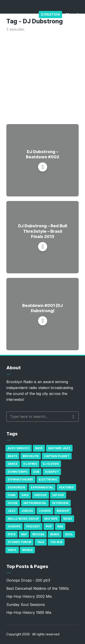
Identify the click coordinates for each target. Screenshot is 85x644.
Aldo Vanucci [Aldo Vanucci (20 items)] (19, 448)
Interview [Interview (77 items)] (60, 503)
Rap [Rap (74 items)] (24, 534)
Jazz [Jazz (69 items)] (12, 511)
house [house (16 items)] (13, 503)
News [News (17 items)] (68, 519)
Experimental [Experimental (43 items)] (42, 487)
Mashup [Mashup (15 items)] (63, 511)
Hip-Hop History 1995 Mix (29, 612)
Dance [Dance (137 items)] (13, 464)
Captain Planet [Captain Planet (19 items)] (57, 456)
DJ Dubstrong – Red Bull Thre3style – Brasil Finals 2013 (43, 231)
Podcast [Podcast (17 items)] (33, 526)
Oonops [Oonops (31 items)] (14, 526)
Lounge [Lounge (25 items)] (45, 511)
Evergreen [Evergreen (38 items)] (16, 487)
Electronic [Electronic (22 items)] (48, 479)
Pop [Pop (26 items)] (49, 526)
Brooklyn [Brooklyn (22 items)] (31, 456)
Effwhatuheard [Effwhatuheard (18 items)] (20, 479)
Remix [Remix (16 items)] (55, 534)
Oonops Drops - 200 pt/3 (28, 580)
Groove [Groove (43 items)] (40, 495)
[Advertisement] (42, 77)
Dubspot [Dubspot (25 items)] (52, 472)
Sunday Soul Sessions (26, 605)
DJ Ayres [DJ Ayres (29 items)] (30, 464)
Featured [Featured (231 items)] (66, 487)
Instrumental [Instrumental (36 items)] (35, 503)
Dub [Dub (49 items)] (36, 472)
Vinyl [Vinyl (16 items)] (12, 550)
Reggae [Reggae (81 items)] (38, 534)
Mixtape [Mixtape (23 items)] (51, 519)
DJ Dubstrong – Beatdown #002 (42, 154)
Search (73, 417)
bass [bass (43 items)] (39, 448)
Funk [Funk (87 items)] (12, 495)
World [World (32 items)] (27, 550)
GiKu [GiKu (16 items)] (25, 495)
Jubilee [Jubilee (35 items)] (27, 511)
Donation (50, 14)
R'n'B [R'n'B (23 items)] (12, 534)
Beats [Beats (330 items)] (12, 456)
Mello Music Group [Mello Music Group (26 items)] (23, 519)
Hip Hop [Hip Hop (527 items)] (58, 495)
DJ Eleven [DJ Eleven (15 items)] (51, 464)
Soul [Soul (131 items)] (69, 534)
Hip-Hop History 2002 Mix (29, 596)
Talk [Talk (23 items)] (41, 542)
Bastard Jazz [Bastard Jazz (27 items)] (59, 448)
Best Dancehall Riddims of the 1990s (38, 588)
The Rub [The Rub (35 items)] (56, 542)
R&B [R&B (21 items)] (60, 526)
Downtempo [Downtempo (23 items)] (18, 472)
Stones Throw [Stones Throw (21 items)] (19, 542)
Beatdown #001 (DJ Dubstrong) (42, 308)
